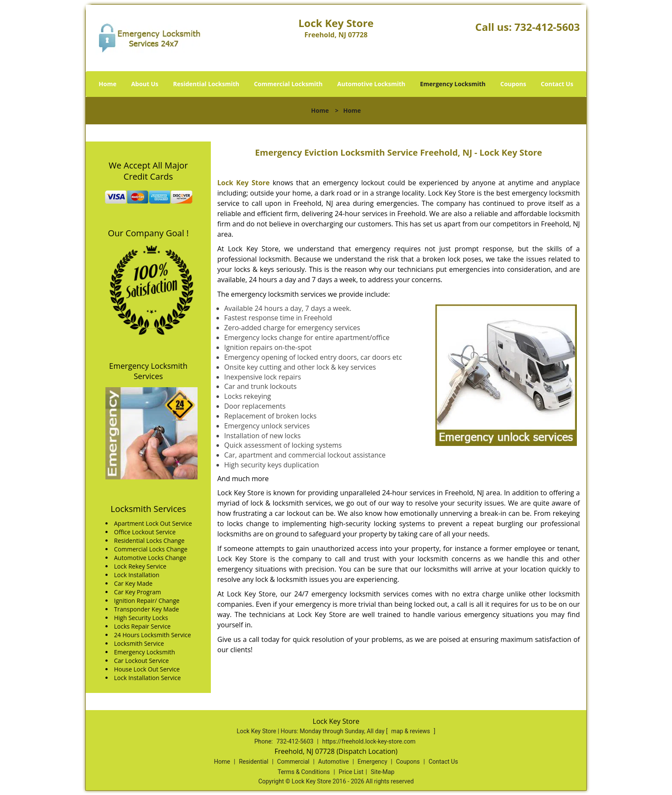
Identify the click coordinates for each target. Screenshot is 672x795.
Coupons (513, 84)
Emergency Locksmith (453, 84)
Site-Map (382, 772)
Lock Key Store (243, 183)
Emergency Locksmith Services (148, 371)
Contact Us (557, 84)
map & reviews (411, 731)
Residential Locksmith (206, 84)
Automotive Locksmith (371, 84)
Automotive (333, 762)
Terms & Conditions (304, 772)
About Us (145, 84)
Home (107, 84)
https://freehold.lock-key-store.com (369, 741)
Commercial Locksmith (288, 84)
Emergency (372, 762)
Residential (253, 762)
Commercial (293, 762)
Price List (351, 772)
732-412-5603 (547, 27)
